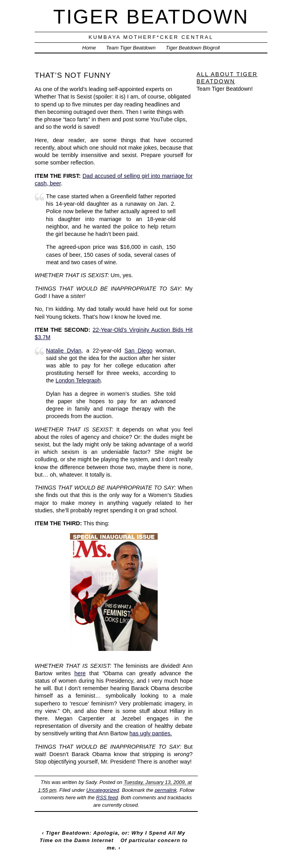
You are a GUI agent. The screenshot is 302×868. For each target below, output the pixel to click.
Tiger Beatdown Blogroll (193, 48)
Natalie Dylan (64, 351)
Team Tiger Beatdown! (225, 89)
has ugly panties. (151, 733)
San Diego (138, 351)
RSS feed (107, 798)
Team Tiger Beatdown (131, 48)
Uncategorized (103, 790)
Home (89, 48)
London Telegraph (78, 380)
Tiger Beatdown (151, 17)
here (80, 673)
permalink (166, 790)
